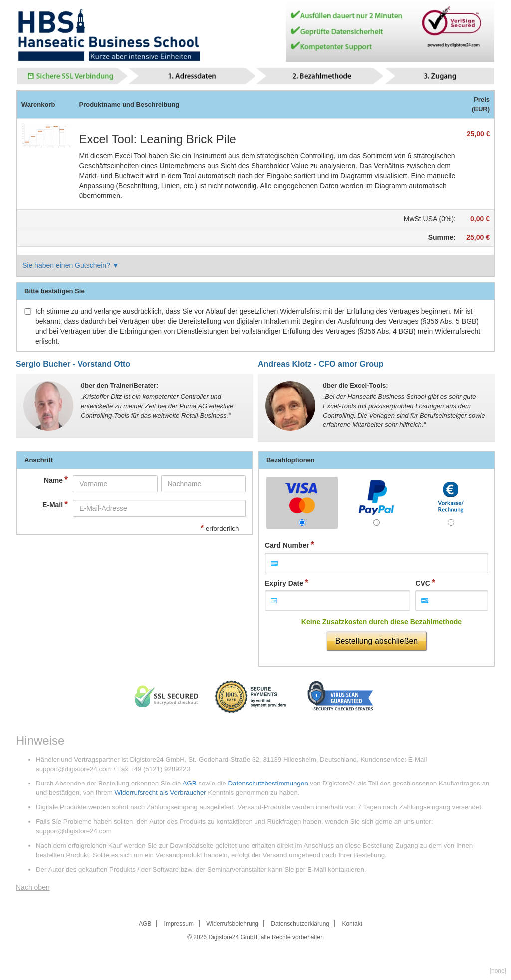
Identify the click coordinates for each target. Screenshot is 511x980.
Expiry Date (284, 583)
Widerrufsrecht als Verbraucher (160, 793)
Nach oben (33, 887)
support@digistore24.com (74, 769)
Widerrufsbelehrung (232, 924)
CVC (423, 583)
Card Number (287, 545)
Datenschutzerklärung (300, 924)
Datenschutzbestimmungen (268, 783)
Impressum (179, 924)
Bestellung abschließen (377, 641)
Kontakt (352, 924)
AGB (189, 783)
